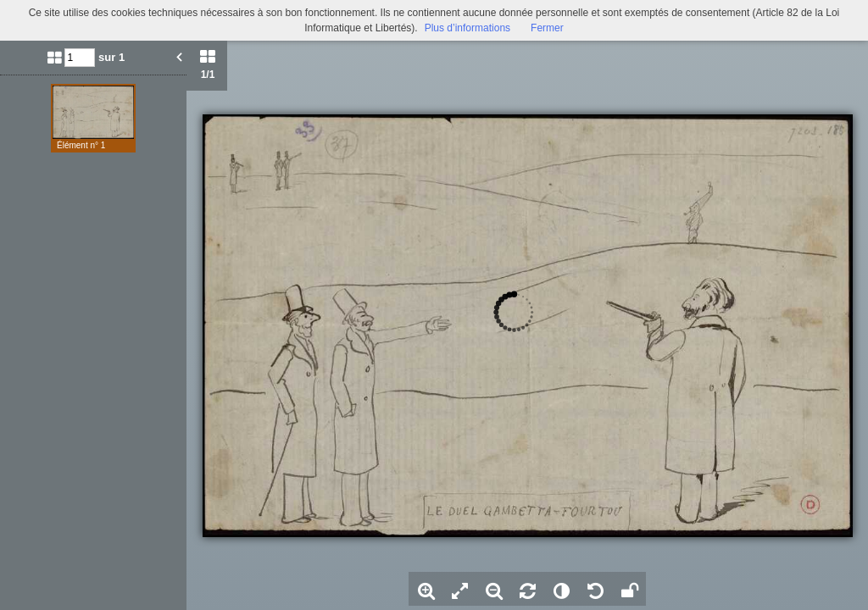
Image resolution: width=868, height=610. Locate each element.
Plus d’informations (467, 28)
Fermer (547, 28)
